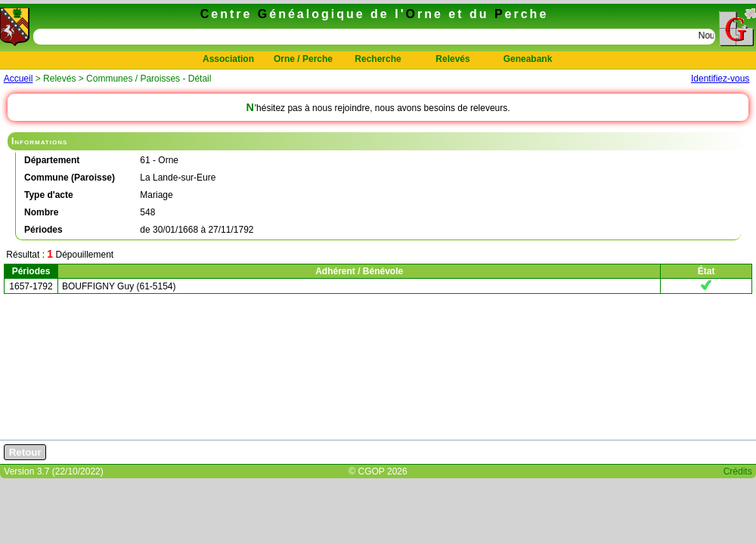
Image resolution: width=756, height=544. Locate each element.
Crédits (738, 471)
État (706, 271)
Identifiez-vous (720, 79)
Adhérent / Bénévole (359, 271)
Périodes (31, 271)
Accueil (19, 79)
